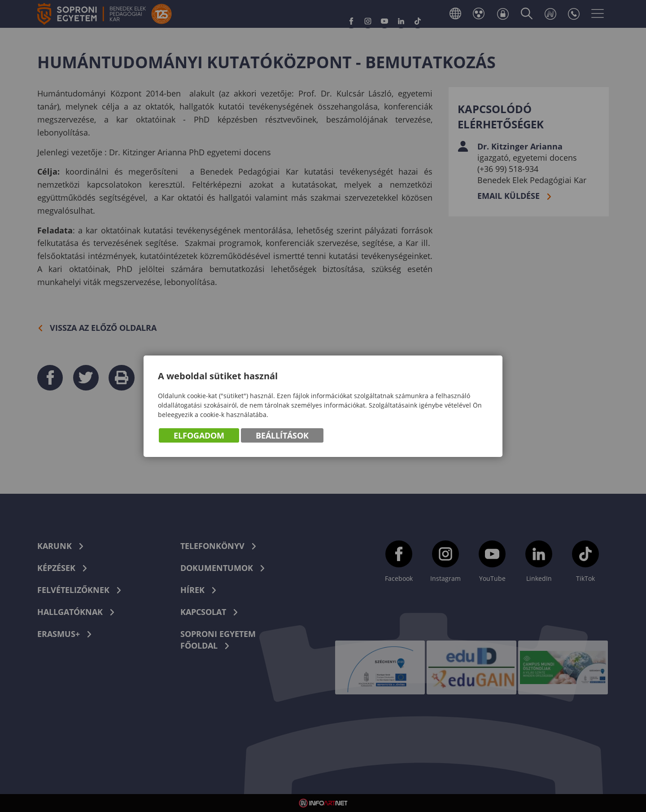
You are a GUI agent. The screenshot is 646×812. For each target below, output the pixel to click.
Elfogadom (199, 435)
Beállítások (282, 435)
